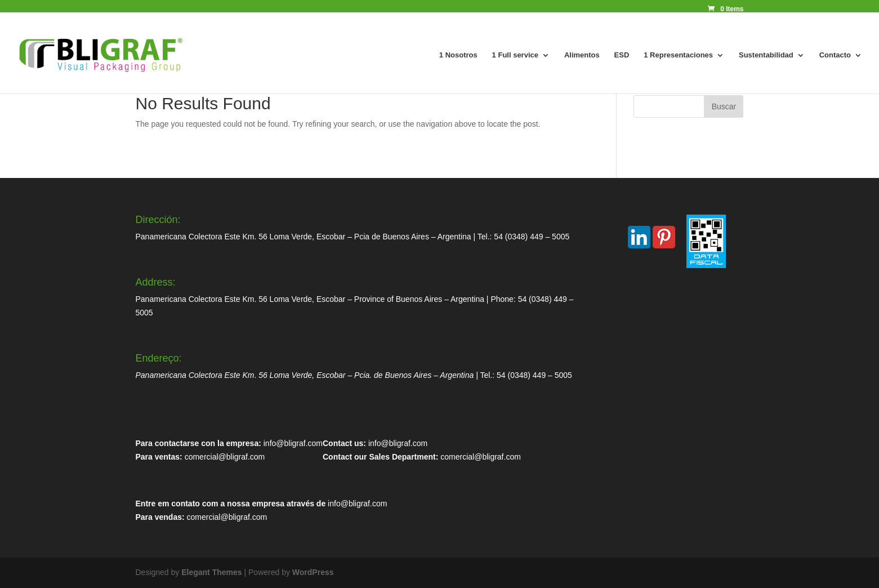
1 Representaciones (678, 55)
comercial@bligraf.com (225, 457)
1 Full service (515, 55)
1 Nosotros (458, 55)
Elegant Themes (211, 572)
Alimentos (582, 55)
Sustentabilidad (766, 55)
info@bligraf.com (293, 443)
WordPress (313, 572)
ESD (622, 55)
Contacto (835, 55)
